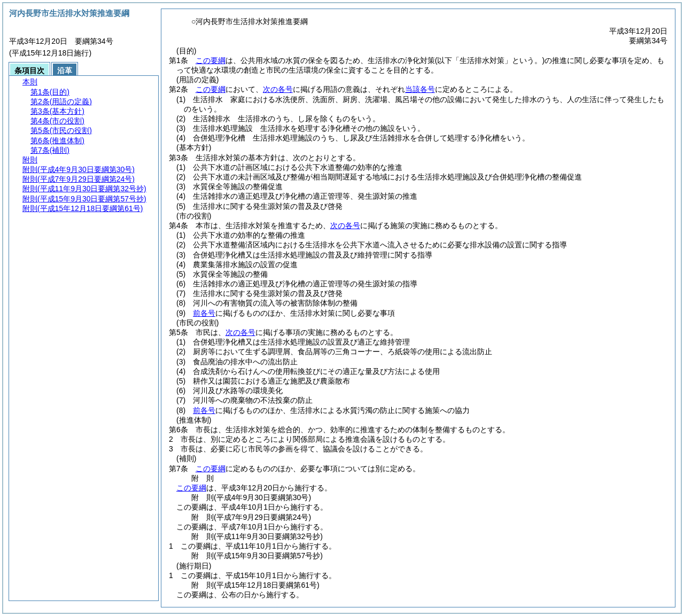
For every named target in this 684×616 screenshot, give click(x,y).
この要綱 (211, 60)
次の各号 (278, 89)
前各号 (204, 313)
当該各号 (420, 89)
